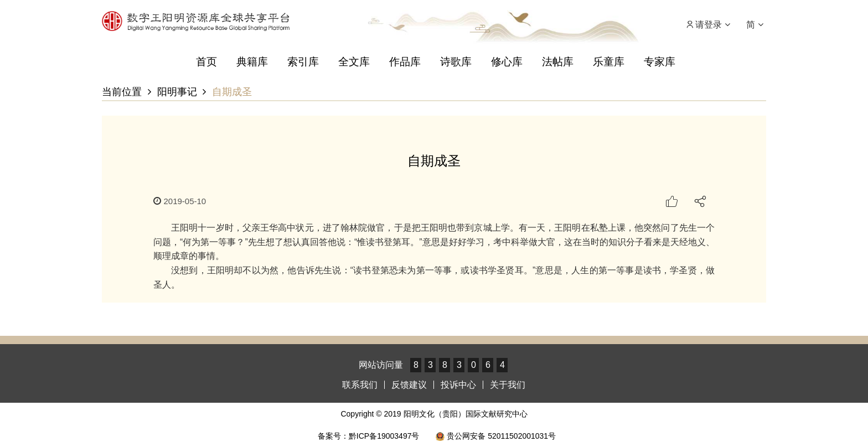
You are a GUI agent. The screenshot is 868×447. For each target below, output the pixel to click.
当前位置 (122, 92)
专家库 (660, 62)
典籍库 (252, 62)
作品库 (405, 62)
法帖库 (558, 62)
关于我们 (508, 385)
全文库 (354, 62)
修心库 (507, 62)
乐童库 (609, 62)
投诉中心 (458, 385)
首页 (206, 62)
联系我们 (360, 385)
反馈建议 (409, 385)
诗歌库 (456, 62)
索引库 (303, 62)
